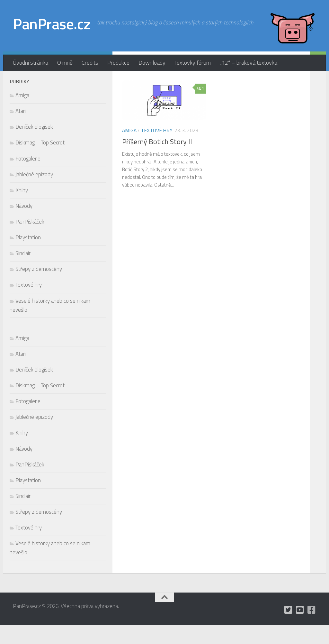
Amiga (129, 150)
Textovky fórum (193, 63)
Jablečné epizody (34, 194)
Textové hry (157, 150)
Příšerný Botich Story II (157, 161)
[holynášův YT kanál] (89, 80)
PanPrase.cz (52, 24)
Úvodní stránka (30, 63)
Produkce (118, 63)
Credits (90, 63)
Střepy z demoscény (39, 288)
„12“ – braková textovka (249, 63)
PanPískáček (30, 241)
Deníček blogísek (34, 146)
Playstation (28, 257)
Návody (24, 225)
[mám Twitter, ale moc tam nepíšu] (78, 80)
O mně (65, 63)
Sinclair (23, 272)
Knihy (22, 209)
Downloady (152, 63)
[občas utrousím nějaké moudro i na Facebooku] (99, 80)
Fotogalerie (28, 178)
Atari (21, 130)
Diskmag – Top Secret (40, 162)
